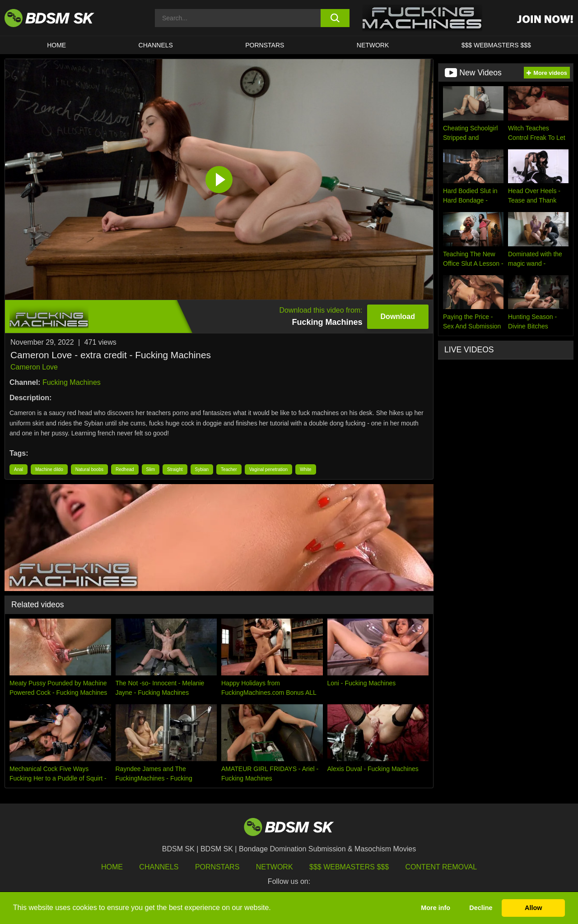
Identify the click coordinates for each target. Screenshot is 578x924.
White (306, 469)
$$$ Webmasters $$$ (349, 867)
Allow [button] (533, 908)
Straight (175, 469)
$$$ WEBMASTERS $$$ (496, 45)
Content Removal (441, 867)
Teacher (229, 469)
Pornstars (217, 867)
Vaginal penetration (268, 469)
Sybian (202, 469)
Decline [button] (481, 908)
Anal (19, 469)
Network (373, 45)
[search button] (335, 18)
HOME (56, 45)
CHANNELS (156, 45)
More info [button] (436, 908)
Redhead (125, 469)
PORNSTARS (265, 45)
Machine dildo (49, 469)
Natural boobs (89, 469)
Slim (151, 469)
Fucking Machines (72, 382)
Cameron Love (34, 367)
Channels (159, 867)
